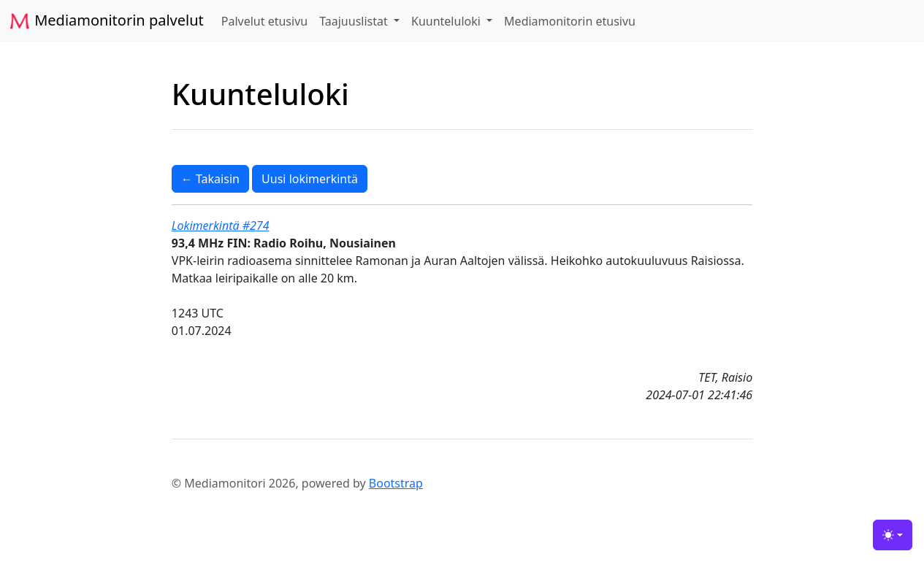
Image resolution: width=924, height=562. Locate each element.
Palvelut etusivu (264, 21)
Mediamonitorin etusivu (570, 21)
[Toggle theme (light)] (893, 535)
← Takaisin (210, 179)
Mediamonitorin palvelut (106, 21)
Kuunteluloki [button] (447, 21)
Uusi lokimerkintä (310, 179)
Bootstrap (396, 483)
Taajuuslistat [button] (355, 21)
